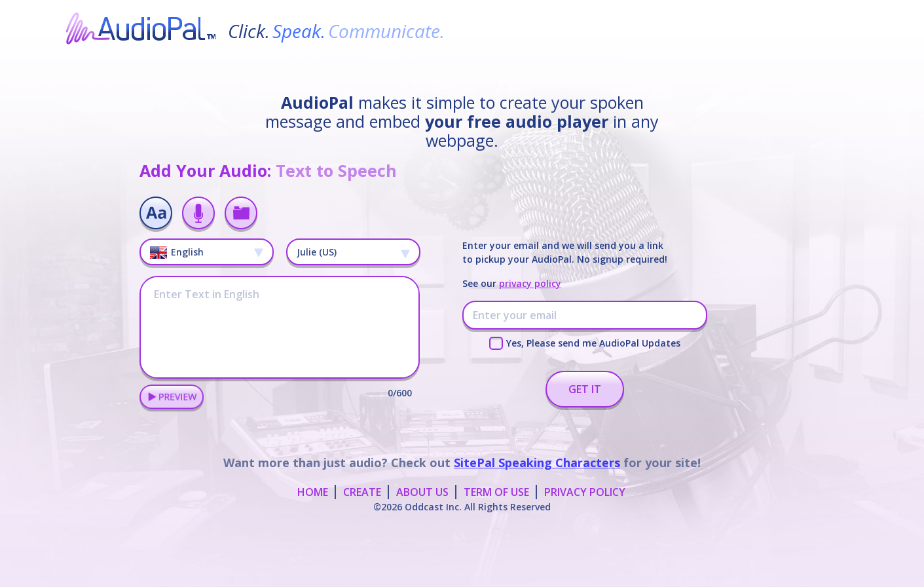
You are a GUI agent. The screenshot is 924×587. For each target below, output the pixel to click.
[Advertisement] (462, 554)
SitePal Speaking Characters (537, 463)
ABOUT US (422, 492)
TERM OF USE (496, 492)
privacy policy (530, 283)
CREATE (362, 492)
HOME (313, 492)
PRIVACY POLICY (585, 492)
